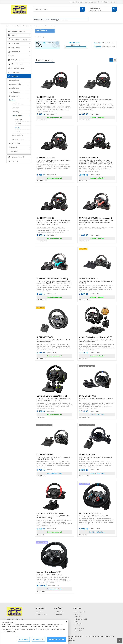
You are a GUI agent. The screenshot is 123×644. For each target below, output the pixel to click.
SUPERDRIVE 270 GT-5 (97, 98)
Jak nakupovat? (80, 612)
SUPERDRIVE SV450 (54, 338)
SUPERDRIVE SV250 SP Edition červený (97, 219)
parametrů (49, 43)
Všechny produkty (104, 47)
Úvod (8, 26)
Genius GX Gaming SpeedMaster (54, 514)
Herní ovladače (41, 26)
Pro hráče (18, 26)
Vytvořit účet (82, 2)
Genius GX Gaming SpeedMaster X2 (54, 397)
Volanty (54, 26)
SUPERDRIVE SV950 (97, 397)
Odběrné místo (42, 614)
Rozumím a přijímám (57, 639)
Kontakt (39, 612)
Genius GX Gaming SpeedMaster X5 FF (97, 338)
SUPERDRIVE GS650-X (97, 280)
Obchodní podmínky (108, 2)
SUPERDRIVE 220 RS (54, 219)
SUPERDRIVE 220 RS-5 (54, 159)
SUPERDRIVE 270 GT (54, 98)
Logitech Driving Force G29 (94, 514)
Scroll (120, 641)
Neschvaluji (24, 639)
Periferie (29, 26)
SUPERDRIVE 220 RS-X (97, 159)
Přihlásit (73, 2)
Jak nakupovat (94, 2)
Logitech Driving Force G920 (50, 573)
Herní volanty (42, 30)
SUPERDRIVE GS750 (97, 456)
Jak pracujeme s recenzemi (80, 629)
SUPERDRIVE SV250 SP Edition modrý (54, 280)
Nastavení (38, 639)
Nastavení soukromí (78, 625)
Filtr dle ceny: (75, 43)
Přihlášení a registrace (60, 613)
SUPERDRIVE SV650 (54, 456)
